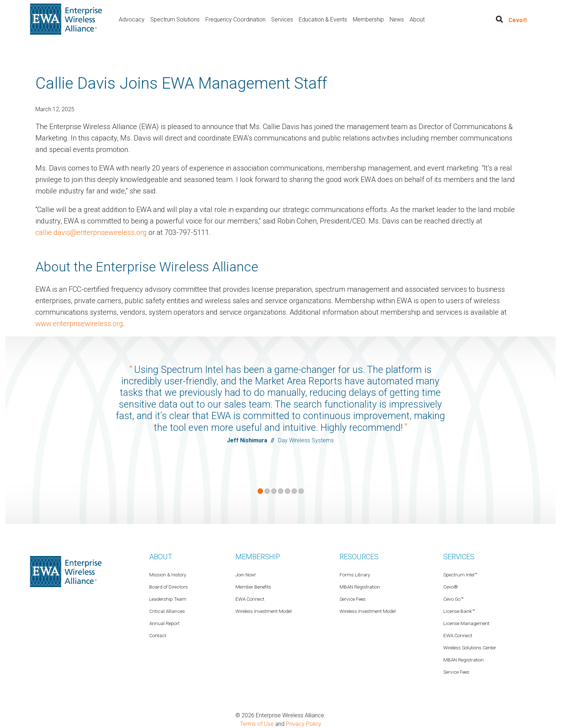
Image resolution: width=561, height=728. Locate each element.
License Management (466, 623)
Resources (359, 556)
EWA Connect (458, 635)
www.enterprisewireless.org (79, 323)
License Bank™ (459, 611)
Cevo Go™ (453, 599)
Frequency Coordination (235, 19)
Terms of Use (257, 724)
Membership (368, 19)
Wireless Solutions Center (470, 647)
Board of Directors (169, 586)
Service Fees (456, 672)
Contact (158, 635)
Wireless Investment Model (368, 611)
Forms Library (355, 574)
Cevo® (518, 20)
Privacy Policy (304, 724)
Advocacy (132, 19)
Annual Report (164, 623)
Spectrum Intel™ (460, 574)
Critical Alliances (167, 611)
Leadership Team (168, 599)
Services (282, 19)
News (397, 19)
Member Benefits (253, 586)
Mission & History (168, 574)
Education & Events (323, 19)
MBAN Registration (464, 659)
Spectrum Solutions (175, 19)
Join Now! (246, 574)
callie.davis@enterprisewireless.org (91, 232)
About (417, 19)
